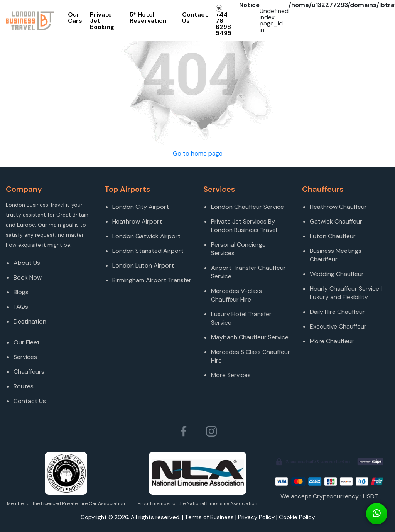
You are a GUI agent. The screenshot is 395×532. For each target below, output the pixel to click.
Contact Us (195, 18)
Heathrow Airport (137, 221)
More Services (231, 375)
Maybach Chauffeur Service (250, 337)
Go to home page (198, 153)
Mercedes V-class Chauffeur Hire (236, 295)
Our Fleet (27, 342)
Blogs (21, 292)
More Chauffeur (332, 341)
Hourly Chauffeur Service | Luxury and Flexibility (346, 293)
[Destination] (53, 332)
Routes (24, 386)
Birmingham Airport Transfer (152, 280)
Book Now (28, 277)
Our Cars (75, 18)
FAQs (21, 307)
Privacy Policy (256, 517)
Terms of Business (209, 517)
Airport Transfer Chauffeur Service (248, 272)
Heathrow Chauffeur (338, 207)
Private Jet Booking (102, 21)
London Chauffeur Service (247, 207)
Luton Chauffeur (333, 236)
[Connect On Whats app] (377, 514)
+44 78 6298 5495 (224, 21)
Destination (30, 321)
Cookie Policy (297, 517)
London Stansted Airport (148, 251)
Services (25, 357)
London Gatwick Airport (146, 236)
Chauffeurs (29, 372)
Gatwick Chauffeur (336, 221)
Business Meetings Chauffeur (336, 255)
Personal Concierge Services (238, 249)
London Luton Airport (143, 265)
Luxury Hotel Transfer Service (241, 318)
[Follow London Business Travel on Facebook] (184, 431)
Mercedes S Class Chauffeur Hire (251, 356)
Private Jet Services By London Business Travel (244, 226)
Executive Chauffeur (338, 326)
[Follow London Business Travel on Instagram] (211, 431)
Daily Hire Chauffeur (337, 312)
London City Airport (141, 207)
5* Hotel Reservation (148, 18)
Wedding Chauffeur (337, 274)
